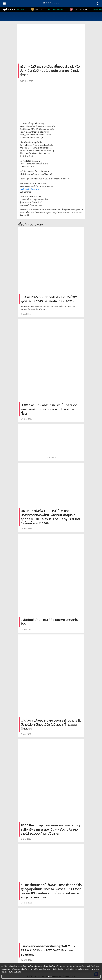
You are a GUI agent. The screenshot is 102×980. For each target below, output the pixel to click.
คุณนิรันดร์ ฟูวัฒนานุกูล (30, 189)
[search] (98, 3)
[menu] (4, 3)
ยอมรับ (51, 977)
